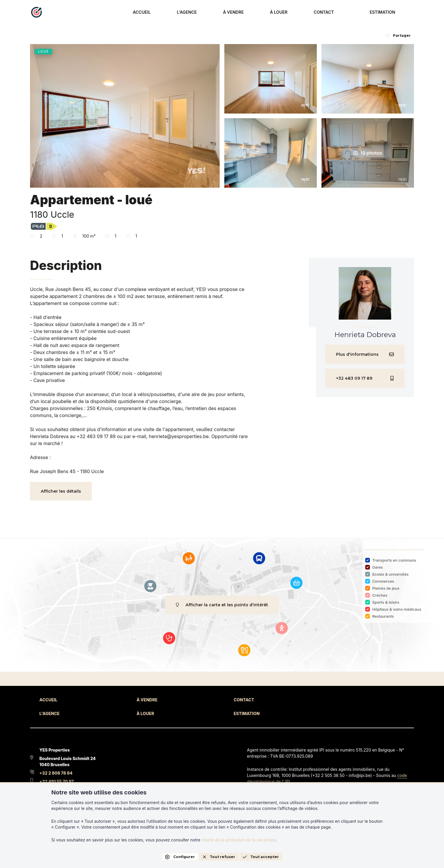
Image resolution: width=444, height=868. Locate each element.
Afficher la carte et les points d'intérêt (222, 609)
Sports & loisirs (386, 606)
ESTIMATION (392, 12)
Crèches (380, 599)
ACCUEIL (212, 12)
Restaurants (383, 620)
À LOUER (312, 12)
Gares (378, 571)
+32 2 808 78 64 (56, 773)
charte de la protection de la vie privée (238, 840)
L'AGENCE (245, 12)
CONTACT (345, 12)
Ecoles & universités (390, 578)
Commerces (383, 585)
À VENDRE (279, 12)
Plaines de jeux (386, 592)
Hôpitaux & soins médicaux (397, 613)
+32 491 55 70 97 (57, 781)
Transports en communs (394, 564)
